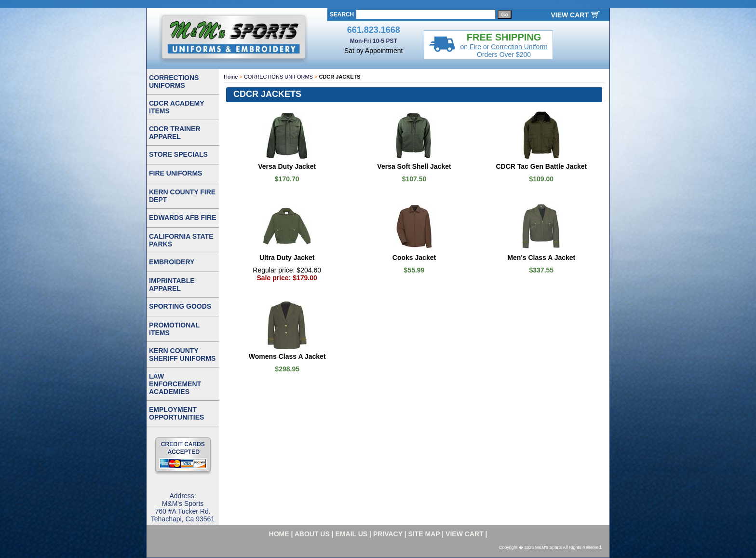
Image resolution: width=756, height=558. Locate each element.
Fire (475, 47)
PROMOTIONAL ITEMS (174, 329)
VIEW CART (570, 15)
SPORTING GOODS (180, 306)
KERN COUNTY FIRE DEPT (182, 196)
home (279, 534)
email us (352, 534)
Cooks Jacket (414, 258)
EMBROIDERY (172, 262)
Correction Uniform (519, 47)
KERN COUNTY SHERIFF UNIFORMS (182, 354)
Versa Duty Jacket (287, 166)
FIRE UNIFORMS (175, 173)
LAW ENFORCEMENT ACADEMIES (175, 384)
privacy (388, 534)
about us (312, 534)
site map (424, 534)
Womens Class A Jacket (287, 356)
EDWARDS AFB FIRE (182, 218)
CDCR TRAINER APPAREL (175, 133)
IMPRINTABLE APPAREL (172, 285)
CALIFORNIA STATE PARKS (181, 240)
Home (231, 77)
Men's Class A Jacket (541, 258)
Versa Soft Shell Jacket (414, 166)
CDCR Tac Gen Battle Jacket (541, 166)
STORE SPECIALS (178, 154)
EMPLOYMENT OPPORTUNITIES (176, 413)
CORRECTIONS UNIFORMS (278, 77)
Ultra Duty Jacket (287, 258)
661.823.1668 (374, 30)
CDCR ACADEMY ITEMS (177, 107)
